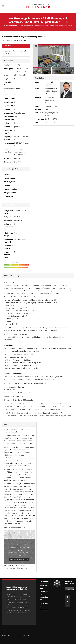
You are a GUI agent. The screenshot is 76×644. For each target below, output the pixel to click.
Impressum (44, 610)
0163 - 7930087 (50, 123)
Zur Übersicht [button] (7, 41)
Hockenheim (24, 608)
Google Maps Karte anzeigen (19, 559)
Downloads (44, 582)
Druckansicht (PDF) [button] (20, 41)
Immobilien (14, 26)
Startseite (7, 26)
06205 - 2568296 (51, 119)
